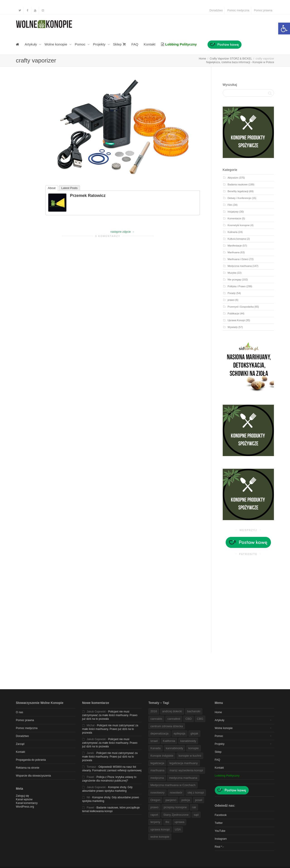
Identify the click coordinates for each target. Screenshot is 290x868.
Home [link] (218, 712)
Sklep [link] (120, 44)
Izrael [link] (154, 741)
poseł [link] (199, 800)
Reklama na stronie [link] (28, 768)
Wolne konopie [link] (56, 44)
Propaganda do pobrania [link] (31, 760)
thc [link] (167, 822)
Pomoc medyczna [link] (238, 10)
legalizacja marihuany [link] (184, 763)
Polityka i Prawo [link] (237, 286)
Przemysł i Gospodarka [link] (241, 307)
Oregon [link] (155, 800)
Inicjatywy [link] (233, 212)
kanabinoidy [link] (188, 741)
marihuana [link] (157, 770)
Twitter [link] (219, 823)
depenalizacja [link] (159, 733)
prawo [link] (231, 300)
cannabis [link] (156, 719)
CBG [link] (200, 719)
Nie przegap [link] (234, 280)
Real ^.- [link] (219, 847)
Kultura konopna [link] (237, 239)
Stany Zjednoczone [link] (176, 815)
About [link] (52, 188)
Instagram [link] (221, 839)
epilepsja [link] (180, 733)
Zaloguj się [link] (22, 796)
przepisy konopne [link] (175, 807)
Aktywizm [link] (233, 178)
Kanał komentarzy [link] (27, 803)
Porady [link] (232, 293)
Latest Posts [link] (70, 188)
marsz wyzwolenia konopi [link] (186, 770)
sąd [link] (196, 815)
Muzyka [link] (232, 273)
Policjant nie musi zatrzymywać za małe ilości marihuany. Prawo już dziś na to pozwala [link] (110, 715)
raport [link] (154, 815)
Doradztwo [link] (216, 10)
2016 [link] (154, 711)
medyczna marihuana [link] (183, 778)
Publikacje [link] (233, 313)
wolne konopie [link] (160, 837)
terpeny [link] (155, 822)
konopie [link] (193, 748)
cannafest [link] (174, 719)
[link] (284, 29)
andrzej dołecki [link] (172, 711)
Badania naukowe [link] (238, 184)
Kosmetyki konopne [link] (239, 225)
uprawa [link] (180, 822)
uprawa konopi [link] (160, 829)
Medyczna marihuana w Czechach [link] (173, 785)
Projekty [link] (100, 44)
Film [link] (230, 205)
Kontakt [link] (150, 44)
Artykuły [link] (31, 44)
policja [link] (186, 800)
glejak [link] (194, 733)
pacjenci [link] (171, 800)
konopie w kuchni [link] (190, 756)
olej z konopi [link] (196, 793)
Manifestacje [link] (235, 246)
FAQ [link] (135, 44)
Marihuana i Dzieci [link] (238, 259)
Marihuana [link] (234, 252)
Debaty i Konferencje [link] (239, 198)
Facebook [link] (221, 815)
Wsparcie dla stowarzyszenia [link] (33, 776)
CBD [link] (188, 719)
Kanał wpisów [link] (24, 799)
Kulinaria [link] (233, 232)
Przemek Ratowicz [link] (88, 196)
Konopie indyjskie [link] (162, 756)
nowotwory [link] (157, 793)
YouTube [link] (220, 831)
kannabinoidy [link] (175, 748)
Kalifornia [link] (169, 741)
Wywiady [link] (233, 327)
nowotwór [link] (176, 793)
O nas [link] (19, 712)
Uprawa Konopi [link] (236, 320)
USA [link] (178, 829)
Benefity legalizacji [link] (238, 191)
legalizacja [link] (157, 763)
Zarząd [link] (20, 744)
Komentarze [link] (234, 218)
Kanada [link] (156, 748)
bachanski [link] (194, 711)
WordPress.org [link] (25, 807)
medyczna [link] (157, 778)
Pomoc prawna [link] (263, 10)
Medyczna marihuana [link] (240, 266)
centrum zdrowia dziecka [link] (167, 726)
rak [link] (194, 807)
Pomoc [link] (81, 44)
